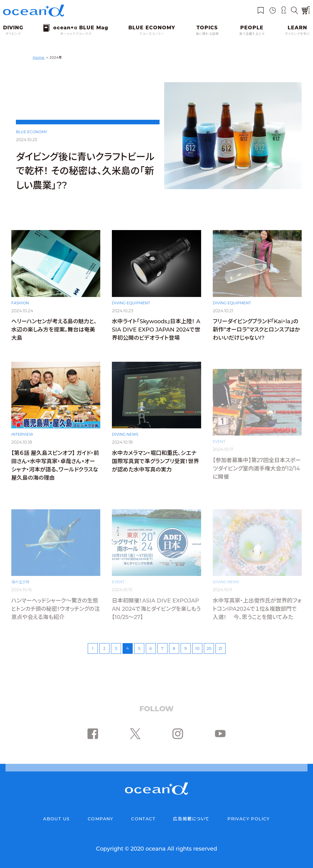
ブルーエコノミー (152, 34)
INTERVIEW (22, 441)
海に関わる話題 (207, 34)
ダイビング (13, 34)
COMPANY (101, 819)
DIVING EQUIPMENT (131, 306)
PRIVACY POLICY (249, 819)
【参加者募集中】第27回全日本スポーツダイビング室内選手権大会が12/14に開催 (257, 469)
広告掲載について (191, 819)
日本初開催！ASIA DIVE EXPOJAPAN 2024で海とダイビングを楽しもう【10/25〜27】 (156, 609)
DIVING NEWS (125, 442)
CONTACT (143, 819)
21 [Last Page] (220, 648)
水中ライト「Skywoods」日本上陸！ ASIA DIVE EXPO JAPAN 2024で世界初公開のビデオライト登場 (156, 333)
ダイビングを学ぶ (297, 34)
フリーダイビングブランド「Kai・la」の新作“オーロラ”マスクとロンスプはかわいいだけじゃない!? (256, 334)
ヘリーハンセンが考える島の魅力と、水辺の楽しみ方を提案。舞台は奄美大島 (54, 332)
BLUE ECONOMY (32, 132)
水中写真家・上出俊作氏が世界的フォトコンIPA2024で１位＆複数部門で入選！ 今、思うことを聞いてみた (257, 609)
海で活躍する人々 (252, 34)
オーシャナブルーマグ (76, 34)
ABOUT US (56, 819)
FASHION (20, 305)
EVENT (219, 442)
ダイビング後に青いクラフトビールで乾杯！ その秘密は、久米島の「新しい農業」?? (85, 171)
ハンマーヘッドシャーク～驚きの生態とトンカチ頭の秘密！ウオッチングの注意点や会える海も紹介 (55, 609)
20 (209, 648)
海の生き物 (20, 582)
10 (197, 648)
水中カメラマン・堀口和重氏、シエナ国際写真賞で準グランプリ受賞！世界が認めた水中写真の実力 (155, 469)
